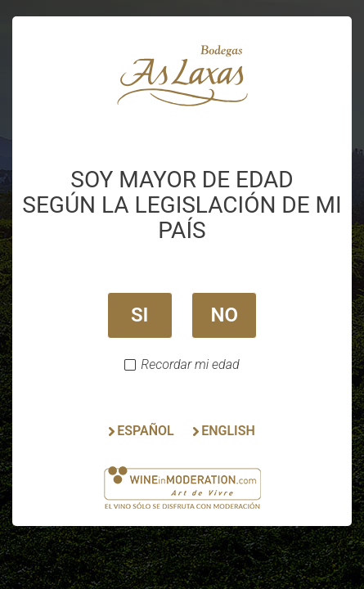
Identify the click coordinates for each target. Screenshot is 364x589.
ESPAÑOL (146, 431)
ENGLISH (228, 431)
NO (224, 315)
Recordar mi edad (190, 365)
